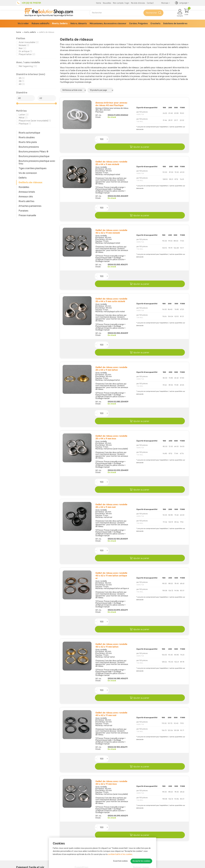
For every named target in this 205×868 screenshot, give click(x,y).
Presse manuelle (27, 215)
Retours (64, 837)
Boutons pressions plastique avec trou (37, 162)
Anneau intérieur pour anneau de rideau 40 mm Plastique (111, 104)
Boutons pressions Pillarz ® (33, 152)
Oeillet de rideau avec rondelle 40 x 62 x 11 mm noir (111, 655)
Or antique (25, 51)
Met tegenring (28, 66)
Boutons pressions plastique (34, 156)
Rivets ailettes (26, 201)
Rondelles (24, 187)
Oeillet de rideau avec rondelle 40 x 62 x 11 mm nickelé (111, 218)
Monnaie (166, 3)
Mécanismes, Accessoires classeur (108, 23)
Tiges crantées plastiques (32, 168)
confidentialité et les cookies (120, 854)
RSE (62, 831)
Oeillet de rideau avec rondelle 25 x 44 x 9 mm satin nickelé (111, 280)
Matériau (21, 111)
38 (21, 81)
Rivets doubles (27, 137)
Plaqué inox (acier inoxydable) (35, 121)
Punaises (23, 211)
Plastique (25, 124)
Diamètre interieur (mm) (31, 74)
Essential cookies (120, 861)
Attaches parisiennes (30, 206)
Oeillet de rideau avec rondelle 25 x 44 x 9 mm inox (111, 405)
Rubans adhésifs (40, 23)
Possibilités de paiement (72, 834)
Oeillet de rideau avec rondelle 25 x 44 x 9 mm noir (111, 467)
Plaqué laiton (27, 54)
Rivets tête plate (28, 142)
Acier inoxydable (29, 42)
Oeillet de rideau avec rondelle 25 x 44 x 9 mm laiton (111, 342)
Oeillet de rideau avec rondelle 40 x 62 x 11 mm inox (111, 717)
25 (22, 78)
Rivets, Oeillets (60, 23)
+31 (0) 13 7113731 (31, 3)
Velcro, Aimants (79, 23)
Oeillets (23, 178)
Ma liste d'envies (138, 3)
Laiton (24, 115)
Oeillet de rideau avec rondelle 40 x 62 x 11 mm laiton (111, 593)
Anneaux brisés (27, 192)
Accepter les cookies (141, 861)
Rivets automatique (29, 133)
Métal (23, 118)
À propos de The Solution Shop (75, 827)
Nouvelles (107, 3)
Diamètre (22, 93)
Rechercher (151, 13)
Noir (22, 48)
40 (22, 84)
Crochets (155, 23)
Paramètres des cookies (177, 865)
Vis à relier (23, 23)
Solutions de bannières (175, 23)
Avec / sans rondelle (28, 62)
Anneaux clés (26, 197)
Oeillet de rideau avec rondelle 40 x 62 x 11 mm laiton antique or (111, 530)
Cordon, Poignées (138, 23)
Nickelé (24, 45)
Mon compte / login (121, 3)
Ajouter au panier (152, 139)
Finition (21, 38)
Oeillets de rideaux (30, 182)
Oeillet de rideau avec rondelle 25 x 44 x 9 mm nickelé (111, 156)
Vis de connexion (28, 173)
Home (99, 3)
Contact (150, 3)
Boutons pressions (29, 147)
